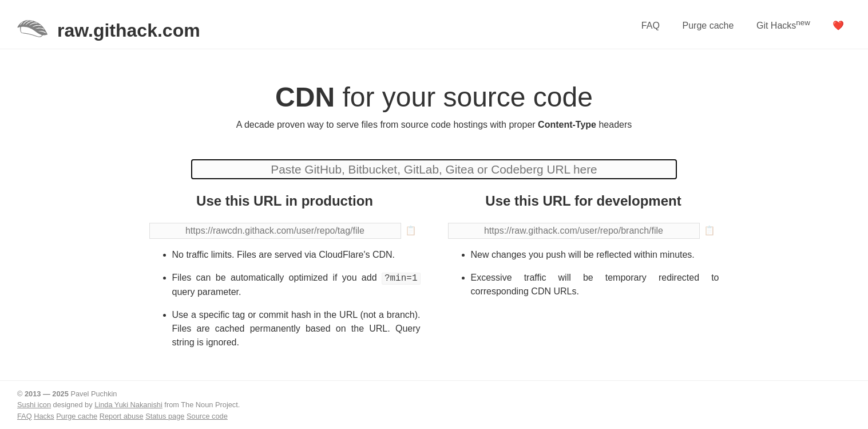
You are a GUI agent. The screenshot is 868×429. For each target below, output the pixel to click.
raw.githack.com (129, 30)
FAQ (651, 25)
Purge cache (708, 25)
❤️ (838, 25)
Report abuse (122, 416)
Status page (165, 416)
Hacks (44, 416)
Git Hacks (783, 24)
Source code (207, 416)
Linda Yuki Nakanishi (128, 405)
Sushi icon (34, 405)
